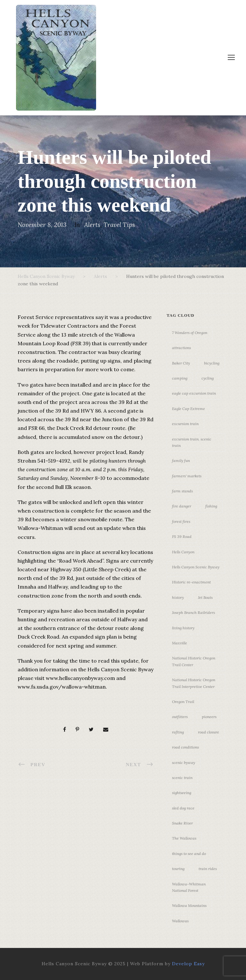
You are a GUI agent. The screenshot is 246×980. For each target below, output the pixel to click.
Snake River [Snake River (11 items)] (182, 823)
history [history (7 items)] (178, 597)
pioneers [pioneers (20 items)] (209, 717)
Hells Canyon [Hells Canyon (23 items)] (183, 552)
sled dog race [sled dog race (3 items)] (183, 808)
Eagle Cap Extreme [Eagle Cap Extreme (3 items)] (189, 409)
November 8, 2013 (42, 225)
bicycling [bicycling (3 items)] (212, 363)
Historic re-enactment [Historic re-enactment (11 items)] (191, 582)
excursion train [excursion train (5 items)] (185, 424)
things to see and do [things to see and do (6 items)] (189, 854)
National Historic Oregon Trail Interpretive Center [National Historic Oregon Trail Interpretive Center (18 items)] (194, 683)
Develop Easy (188, 964)
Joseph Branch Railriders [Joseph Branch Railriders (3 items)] (193, 612)
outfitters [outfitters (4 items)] (180, 717)
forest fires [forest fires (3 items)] (181, 521)
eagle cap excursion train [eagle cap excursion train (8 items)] (194, 393)
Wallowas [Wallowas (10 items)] (180, 921)
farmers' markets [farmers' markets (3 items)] (187, 476)
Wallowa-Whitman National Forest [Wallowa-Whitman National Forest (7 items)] (189, 887)
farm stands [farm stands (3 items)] (182, 491)
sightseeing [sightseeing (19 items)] (182, 793)
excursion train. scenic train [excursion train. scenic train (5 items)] (192, 442)
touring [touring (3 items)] (178, 869)
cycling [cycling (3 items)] (208, 378)
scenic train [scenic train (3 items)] (182, 778)
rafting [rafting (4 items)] (178, 732)
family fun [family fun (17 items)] (181, 461)
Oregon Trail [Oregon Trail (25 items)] (183, 702)
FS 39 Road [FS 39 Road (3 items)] (182, 536)
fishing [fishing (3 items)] (211, 506)
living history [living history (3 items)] (183, 628)
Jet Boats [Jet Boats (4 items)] (205, 597)
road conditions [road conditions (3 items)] (185, 747)
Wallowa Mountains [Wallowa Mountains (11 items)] (189, 905)
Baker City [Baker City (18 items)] (181, 363)
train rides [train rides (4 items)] (208, 869)
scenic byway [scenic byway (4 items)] (184, 762)
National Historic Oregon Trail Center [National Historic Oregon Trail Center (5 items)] (194, 661)
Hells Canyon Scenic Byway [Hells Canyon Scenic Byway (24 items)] (196, 567)
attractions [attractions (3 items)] (181, 348)
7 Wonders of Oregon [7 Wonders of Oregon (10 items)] (190, 333)
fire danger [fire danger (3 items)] (182, 506)
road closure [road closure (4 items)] (209, 732)
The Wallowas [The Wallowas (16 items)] (184, 838)
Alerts (92, 225)
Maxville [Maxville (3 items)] (180, 643)
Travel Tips (119, 225)
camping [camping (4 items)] (180, 378)
